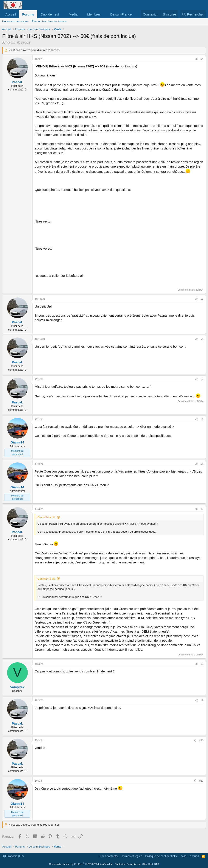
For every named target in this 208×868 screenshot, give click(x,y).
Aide (184, 856)
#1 (202, 59)
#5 (202, 420)
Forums (28, 14)
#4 (202, 380)
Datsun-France (121, 14)
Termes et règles (132, 856)
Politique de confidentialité (162, 856)
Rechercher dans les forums (49, 21)
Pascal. (10, 43)
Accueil (11, 14)
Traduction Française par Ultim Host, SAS (137, 864)
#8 (202, 664)
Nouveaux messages (15, 21)
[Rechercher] (193, 14)
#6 (202, 464)
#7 (202, 509)
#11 (201, 781)
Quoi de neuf (50, 14)
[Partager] (196, 59)
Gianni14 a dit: (47, 517)
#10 (201, 740)
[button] (62, 14)
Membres (94, 14)
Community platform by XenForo (81, 864)
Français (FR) (13, 856)
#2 (202, 299)
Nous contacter (109, 856)
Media (73, 14)
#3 (202, 339)
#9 (202, 700)
